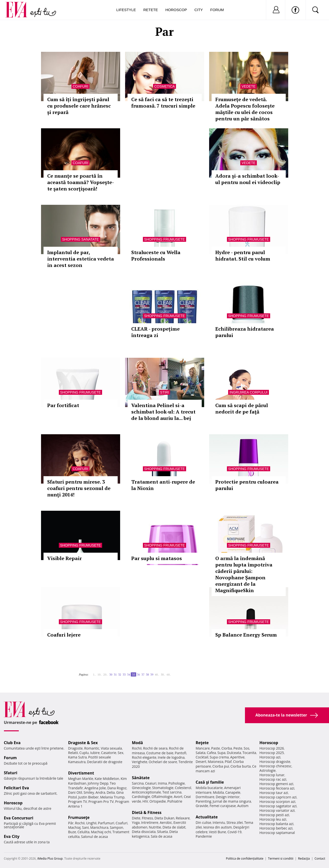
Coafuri (80, 86)
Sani (86, 827)
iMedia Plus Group (50, 859)
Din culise (204, 822)
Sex (121, 753)
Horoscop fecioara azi (277, 788)
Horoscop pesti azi (274, 815)
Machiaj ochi (101, 832)
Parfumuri (106, 823)
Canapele (233, 792)
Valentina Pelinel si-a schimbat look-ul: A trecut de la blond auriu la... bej (163, 412)
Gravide (202, 806)
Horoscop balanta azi (276, 824)
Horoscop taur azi (274, 793)
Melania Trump (112, 797)
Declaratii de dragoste (105, 762)
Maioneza (215, 762)
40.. (157, 674)
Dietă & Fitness (147, 812)
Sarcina (138, 783)
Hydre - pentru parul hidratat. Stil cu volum (243, 255)
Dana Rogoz (117, 788)
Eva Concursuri (19, 818)
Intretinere (150, 822)
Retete (151, 10)
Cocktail (202, 757)
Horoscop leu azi (273, 819)
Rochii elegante (144, 757)
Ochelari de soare (163, 762)
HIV (145, 801)
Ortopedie (158, 801)
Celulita (83, 832)
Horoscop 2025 (272, 753)
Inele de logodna (171, 757)
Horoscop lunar (272, 775)
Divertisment (81, 773)
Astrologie (268, 770)
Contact (320, 859)
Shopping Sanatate (80, 239)
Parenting (204, 801)
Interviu (219, 822)
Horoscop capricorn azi (278, 797)
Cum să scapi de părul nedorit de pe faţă (242, 408)
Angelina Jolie (95, 788)
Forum (217, 10)
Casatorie (109, 753)
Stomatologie (163, 788)
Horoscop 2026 (272, 748)
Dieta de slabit (174, 827)
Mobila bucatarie (209, 788)
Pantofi (180, 753)
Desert (201, 762)
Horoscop (176, 10)
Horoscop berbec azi (276, 828)
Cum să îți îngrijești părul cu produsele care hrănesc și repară (79, 106)
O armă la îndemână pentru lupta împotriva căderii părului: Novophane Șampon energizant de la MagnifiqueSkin (244, 574)
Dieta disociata (144, 832)
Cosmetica (164, 86)
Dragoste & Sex (83, 743)
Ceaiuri (151, 783)
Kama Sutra (77, 757)
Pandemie (204, 836)
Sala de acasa (162, 836)
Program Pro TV (101, 802)
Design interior (228, 797)
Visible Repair (65, 558)
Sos (247, 748)
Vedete (248, 86)
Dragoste (76, 748)
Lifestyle (126, 10)
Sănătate (141, 778)
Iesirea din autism (218, 827)
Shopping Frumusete (164, 239)
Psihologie (177, 783)
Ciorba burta (241, 766)
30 (111, 674)
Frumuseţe (79, 817)
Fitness (148, 818)
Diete (136, 818)
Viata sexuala (111, 748)
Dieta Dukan (164, 818)
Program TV (78, 802)
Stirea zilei (235, 822)
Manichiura (99, 827)
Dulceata (234, 753)
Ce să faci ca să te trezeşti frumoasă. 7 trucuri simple (163, 103)
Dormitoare (205, 797)
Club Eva (12, 743)
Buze (72, 832)
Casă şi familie (210, 782)
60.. (169, 674)
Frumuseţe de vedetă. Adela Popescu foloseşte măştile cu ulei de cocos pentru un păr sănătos (245, 109)
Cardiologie (141, 797)
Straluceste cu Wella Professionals (156, 255)
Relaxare (183, 818)
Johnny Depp (98, 783)
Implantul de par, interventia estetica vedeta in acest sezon (81, 259)
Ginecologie (141, 788)
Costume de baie (160, 753)
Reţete (202, 743)
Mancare (203, 748)
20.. (106, 674)
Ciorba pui (221, 766)
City (198, 10)
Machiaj (75, 827)
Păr (71, 823)
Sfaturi (11, 773)
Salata (201, 753)
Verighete (140, 762)
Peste (238, 748)
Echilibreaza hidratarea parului (245, 332)
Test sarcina (172, 792)
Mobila (218, 792)
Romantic (92, 748)
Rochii (80, 823)
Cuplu (84, 753)
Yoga (136, 822)
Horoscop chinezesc (276, 766)
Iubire (95, 753)
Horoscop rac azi (273, 779)
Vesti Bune (217, 832)
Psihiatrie (175, 801)
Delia (111, 792)
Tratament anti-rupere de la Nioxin (163, 485)
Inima (163, 783)
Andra (100, 792)
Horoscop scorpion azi (277, 802)
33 (124, 674)
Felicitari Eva (17, 788)
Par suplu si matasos (157, 558)
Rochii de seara (155, 748)
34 (129, 674)
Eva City (12, 836)
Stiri (165, 392)
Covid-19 (234, 832)
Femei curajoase (223, 806)
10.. (100, 674)
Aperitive (237, 757)
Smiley (89, 792)
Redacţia (304, 859)
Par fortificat (63, 405)
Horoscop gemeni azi (276, 784)
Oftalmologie (162, 797)
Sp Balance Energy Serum (246, 635)
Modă (138, 743)
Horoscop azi (270, 757)
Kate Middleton (107, 779)
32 (120, 674)
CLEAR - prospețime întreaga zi (155, 332)
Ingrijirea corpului (248, 392)
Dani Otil (75, 792)
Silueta (162, 832)
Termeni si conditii (281, 859)
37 (143, 674)
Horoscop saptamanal (277, 833)
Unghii (91, 823)
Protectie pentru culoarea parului (247, 485)
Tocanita (249, 753)
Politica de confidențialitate (245, 859)
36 (138, 674)
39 (152, 674)
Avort (178, 797)
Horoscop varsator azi (277, 810)
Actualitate (207, 817)
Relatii (73, 753)
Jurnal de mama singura (232, 801)
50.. (163, 674)
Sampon (116, 827)
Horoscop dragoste (275, 762)
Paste (216, 748)
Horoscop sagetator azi (278, 806)
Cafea (211, 753)
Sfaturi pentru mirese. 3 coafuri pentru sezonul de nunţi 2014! (79, 488)
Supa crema (219, 757)
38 (147, 674)
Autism (243, 806)
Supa (221, 753)
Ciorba (227, 748)
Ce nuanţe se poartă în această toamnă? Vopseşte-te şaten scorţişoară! (81, 182)
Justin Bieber (88, 797)
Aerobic (166, 822)
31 (115, 674)
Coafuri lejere (64, 635)
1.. (94, 674)
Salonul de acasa (95, 837)
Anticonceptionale (147, 792)
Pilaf (228, 762)
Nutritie (155, 827)
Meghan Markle (81, 779)
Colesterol (183, 788)
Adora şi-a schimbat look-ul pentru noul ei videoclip (248, 179)
